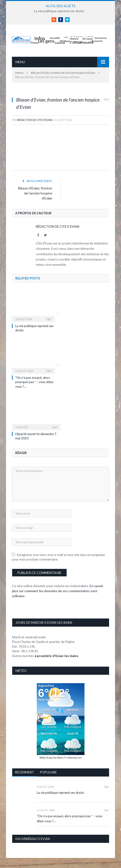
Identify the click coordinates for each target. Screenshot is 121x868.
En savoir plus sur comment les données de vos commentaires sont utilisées (58, 591)
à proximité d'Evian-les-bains (56, 656)
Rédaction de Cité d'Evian (35, 120)
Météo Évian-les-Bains (52, 758)
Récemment (25, 772)
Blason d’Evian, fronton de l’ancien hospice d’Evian (35, 193)
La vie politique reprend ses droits (59, 11)
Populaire (48, 772)
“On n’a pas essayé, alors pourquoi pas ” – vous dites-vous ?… (35, 382)
